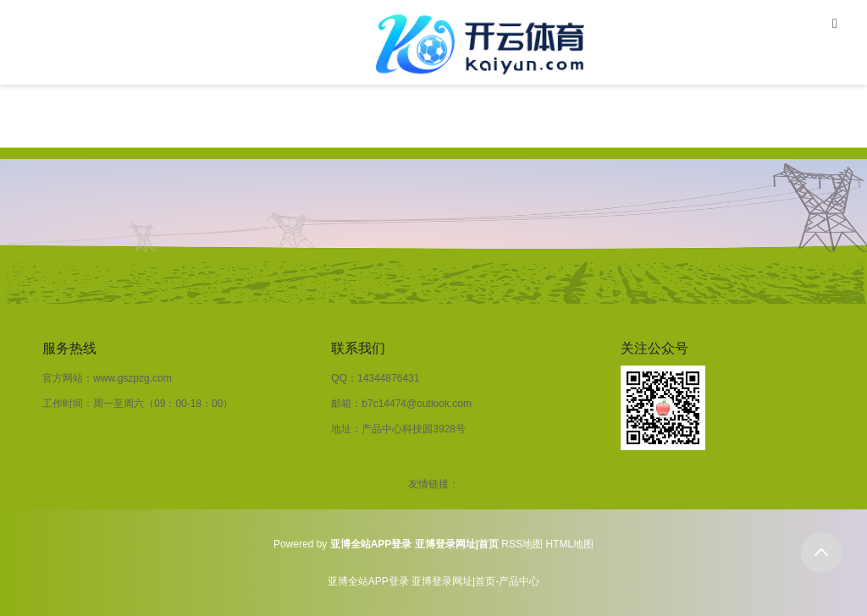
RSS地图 (522, 544)
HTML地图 (569, 544)
